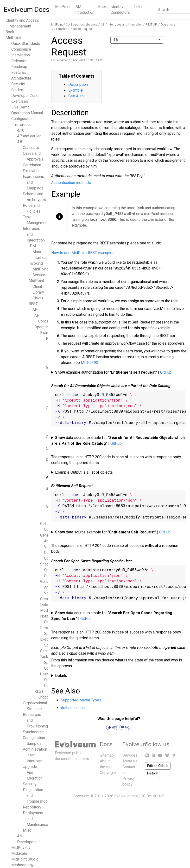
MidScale (19, 853)
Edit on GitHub (158, 766)
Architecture (21, 78)
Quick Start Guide (26, 44)
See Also (76, 96)
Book (102, 7)
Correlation (32, 165)
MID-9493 (89, 363)
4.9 (20, 836)
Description (78, 84)
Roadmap (19, 67)
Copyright (108, 773)
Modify (46, 610)
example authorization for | (113, 372)
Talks (138, 7)
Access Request (82, 29)
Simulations (33, 171)
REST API (152, 25)
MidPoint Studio (25, 859)
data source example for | (118, 441)
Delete (46, 605)
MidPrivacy (21, 848)
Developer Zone (25, 96)
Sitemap (107, 755)
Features (19, 72)
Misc (27, 830)
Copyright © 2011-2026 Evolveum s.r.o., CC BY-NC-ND (119, 796)
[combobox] (137, 40)
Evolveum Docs (27, 10)
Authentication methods (71, 183)
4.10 (21, 130)
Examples (61, 29)
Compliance (21, 49)
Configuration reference (82, 25)
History (152, 773)
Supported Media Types (81, 700)
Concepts (31, 148)
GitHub (166, 372)
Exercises (20, 101)
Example (76, 90)
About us (130, 761)
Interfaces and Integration (125, 25)
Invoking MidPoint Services (38, 269)
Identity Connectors (120, 10)
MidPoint (63, 7)
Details (61, 676)
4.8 (20, 142)
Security (18, 84)
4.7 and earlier (29, 136)
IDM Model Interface (38, 252)
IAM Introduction (84, 10)
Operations (44, 327)
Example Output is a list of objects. (84, 472)
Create (46, 599)
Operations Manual (27, 113)
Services (130, 755)
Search (46, 651)
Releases (19, 61)
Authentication (73, 708)
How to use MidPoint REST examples (83, 253)
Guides (17, 90)
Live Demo (20, 107)
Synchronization (36, 732)
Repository (32, 807)
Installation (21, 55)
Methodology (22, 865)
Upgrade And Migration (33, 772)
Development (28, 842)
